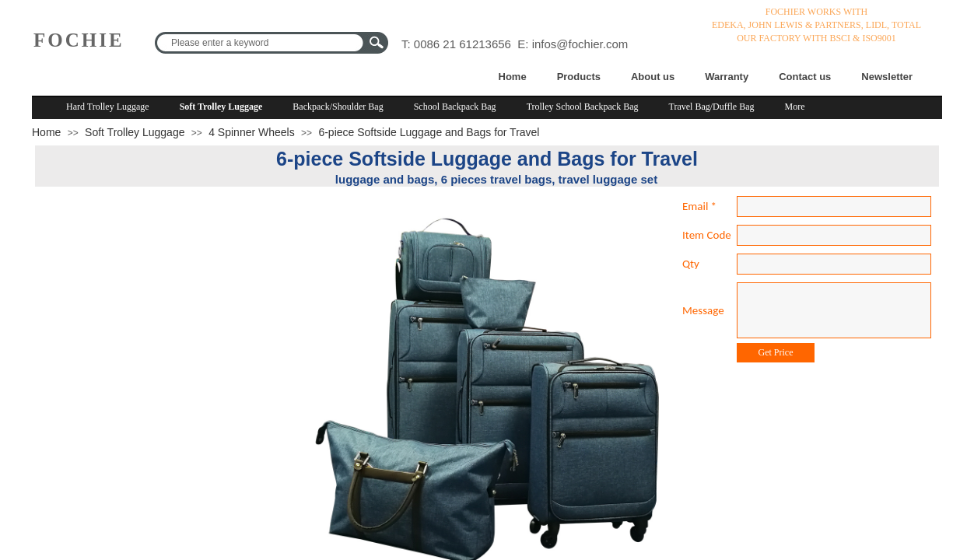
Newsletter (887, 77)
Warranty (727, 77)
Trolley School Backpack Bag (583, 107)
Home (513, 77)
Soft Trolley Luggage (221, 107)
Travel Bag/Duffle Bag (712, 107)
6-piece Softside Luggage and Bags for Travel (429, 132)
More (795, 107)
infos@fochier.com (580, 44)
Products (579, 77)
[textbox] (261, 43)
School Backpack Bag (455, 107)
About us (653, 77)
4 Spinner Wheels (252, 132)
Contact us (805, 77)
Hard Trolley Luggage (108, 107)
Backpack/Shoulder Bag (338, 107)
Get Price (776, 352)
